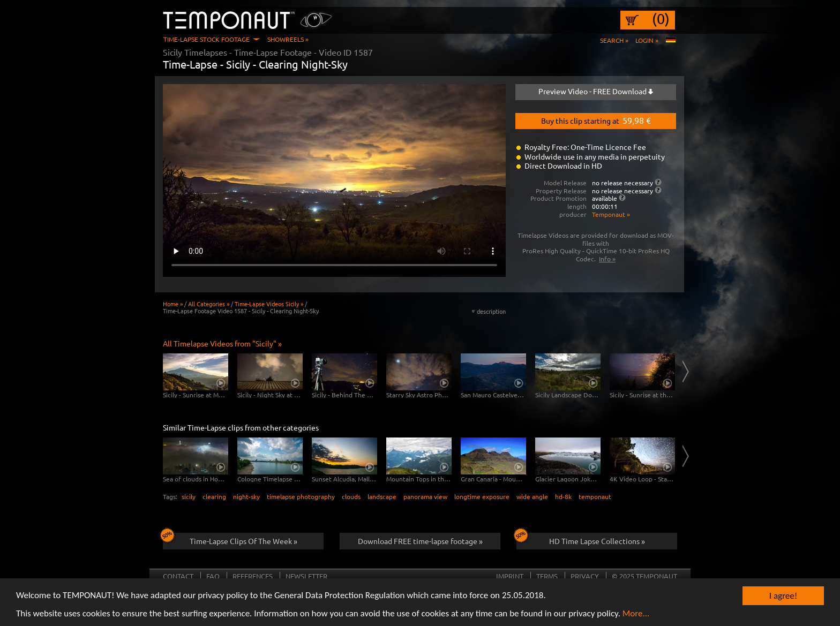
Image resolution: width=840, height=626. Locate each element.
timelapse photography (301, 496)
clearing (214, 496)
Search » (614, 40)
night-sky (246, 496)
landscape (382, 496)
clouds (351, 496)
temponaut (595, 496)
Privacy (585, 576)
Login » (647, 40)
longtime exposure (482, 496)
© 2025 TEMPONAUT (644, 576)
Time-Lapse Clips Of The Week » (230, 539)
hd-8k (563, 496)
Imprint (510, 576)
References (253, 576)
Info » (607, 259)
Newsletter (306, 576)
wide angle (532, 496)
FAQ (213, 576)
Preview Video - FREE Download (596, 91)
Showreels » (288, 39)
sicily (189, 496)
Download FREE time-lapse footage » (420, 541)
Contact (178, 576)
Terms (547, 576)
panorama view (425, 496)
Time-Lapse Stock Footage (207, 39)
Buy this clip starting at (596, 120)
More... (636, 614)
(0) (661, 19)
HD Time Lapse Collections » (581, 539)
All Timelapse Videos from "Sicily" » (222, 343)
